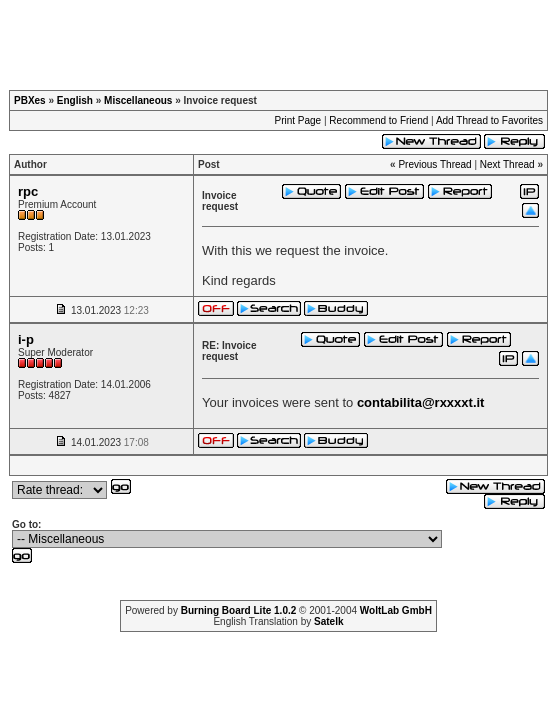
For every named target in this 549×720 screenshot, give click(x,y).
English (75, 100)
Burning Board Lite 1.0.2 (239, 610)
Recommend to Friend (378, 120)
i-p (26, 339)
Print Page (297, 120)
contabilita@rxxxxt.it (421, 402)
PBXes (30, 100)
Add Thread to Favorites (489, 120)
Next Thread (507, 164)
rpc (28, 191)
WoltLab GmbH (396, 610)
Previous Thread (434, 164)
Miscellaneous (138, 100)
